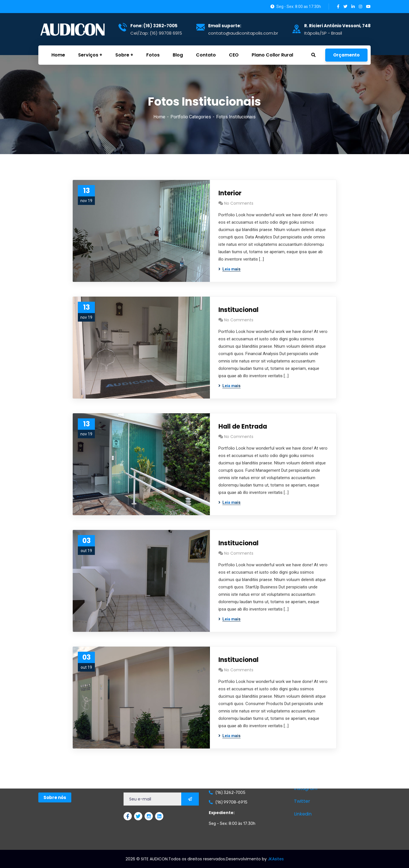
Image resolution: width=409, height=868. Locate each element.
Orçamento (346, 55)
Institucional (238, 310)
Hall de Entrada (243, 426)
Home (159, 117)
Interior (230, 193)
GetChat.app (46, 864)
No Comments (239, 203)
